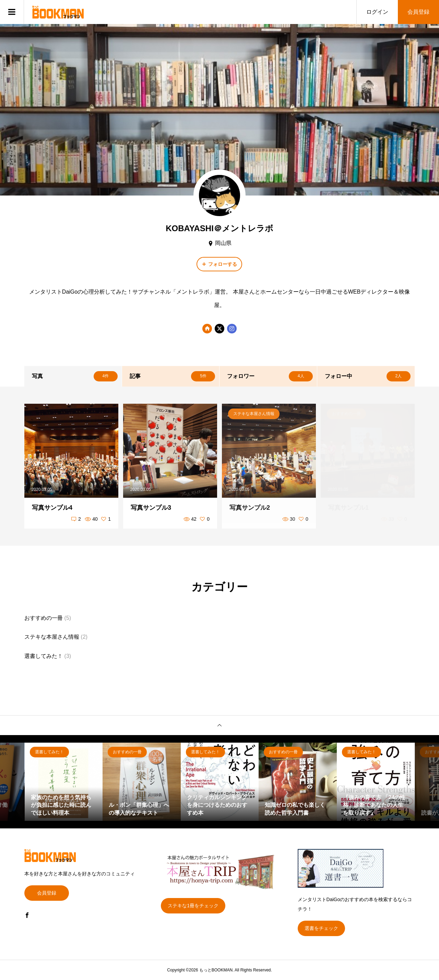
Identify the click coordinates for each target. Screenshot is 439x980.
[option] (64, 782)
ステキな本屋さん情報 (52, 637)
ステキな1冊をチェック (193, 906)
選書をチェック (321, 928)
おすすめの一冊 (44, 618)
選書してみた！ (44, 656)
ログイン (377, 12)
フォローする (223, 264)
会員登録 (418, 12)
